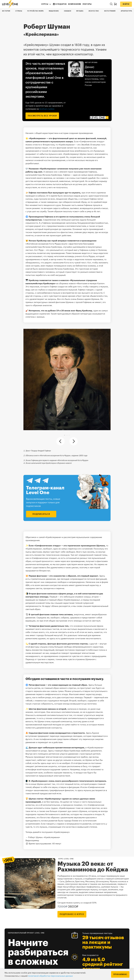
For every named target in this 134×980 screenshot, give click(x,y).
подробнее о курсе (72, 914)
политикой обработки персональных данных (50, 976)
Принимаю (120, 974)
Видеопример (32, 840)
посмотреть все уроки (42, 116)
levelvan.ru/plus (47, 109)
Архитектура (126, 11)
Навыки (68, 11)
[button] (64, 435)
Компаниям (75, 4)
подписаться (41, 514)
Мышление (54, 11)
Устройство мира (35, 11)
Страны (19, 11)
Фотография (110, 11)
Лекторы (87, 4)
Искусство (94, 11)
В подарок (60, 4)
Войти (126, 4)
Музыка (80, 11)
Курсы (45, 4)
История (6, 11)
